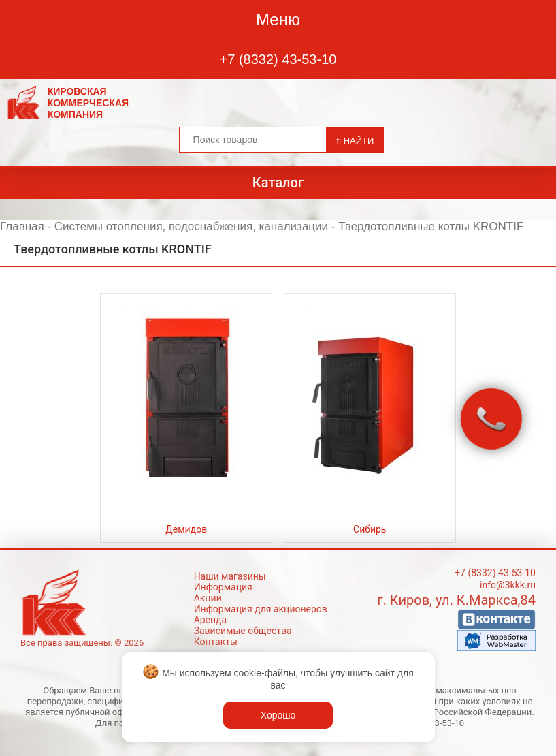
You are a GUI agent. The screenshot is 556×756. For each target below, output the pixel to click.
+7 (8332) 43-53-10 (278, 59)
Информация (223, 587)
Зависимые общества (243, 631)
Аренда (211, 620)
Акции (208, 598)
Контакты (216, 642)
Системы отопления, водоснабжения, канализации (191, 226)
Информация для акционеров (261, 609)
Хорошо (278, 715)
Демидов (186, 529)
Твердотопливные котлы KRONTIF (431, 226)
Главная (22, 226)
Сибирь (370, 529)
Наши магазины (230, 576)
